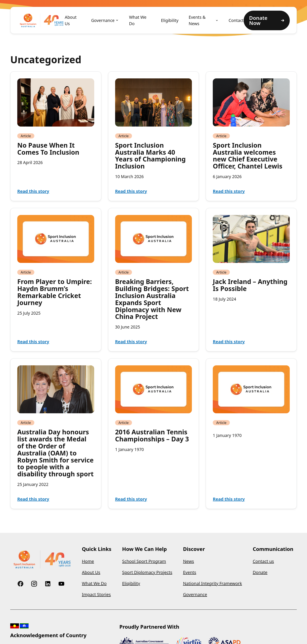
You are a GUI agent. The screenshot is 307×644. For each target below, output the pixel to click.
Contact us (263, 561)
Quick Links (97, 549)
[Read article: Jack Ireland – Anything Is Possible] (251, 239)
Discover (194, 549)
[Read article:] (251, 389)
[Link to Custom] (20, 584)
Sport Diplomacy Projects (147, 572)
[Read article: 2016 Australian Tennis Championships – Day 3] (154, 389)
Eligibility (170, 20)
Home (88, 561)
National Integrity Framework (212, 583)
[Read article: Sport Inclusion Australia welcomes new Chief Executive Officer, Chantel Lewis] (251, 102)
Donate (260, 572)
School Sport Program (144, 561)
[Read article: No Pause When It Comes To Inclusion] (56, 102)
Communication (273, 549)
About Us (71, 20)
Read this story (33, 191)
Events (190, 572)
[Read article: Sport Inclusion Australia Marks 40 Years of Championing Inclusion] (154, 102)
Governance (103, 20)
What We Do (138, 20)
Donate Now (267, 20)
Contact (236, 20)
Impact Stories (96, 594)
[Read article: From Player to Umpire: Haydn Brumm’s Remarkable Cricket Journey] (56, 239)
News (188, 561)
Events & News (197, 20)
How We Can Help (145, 549)
